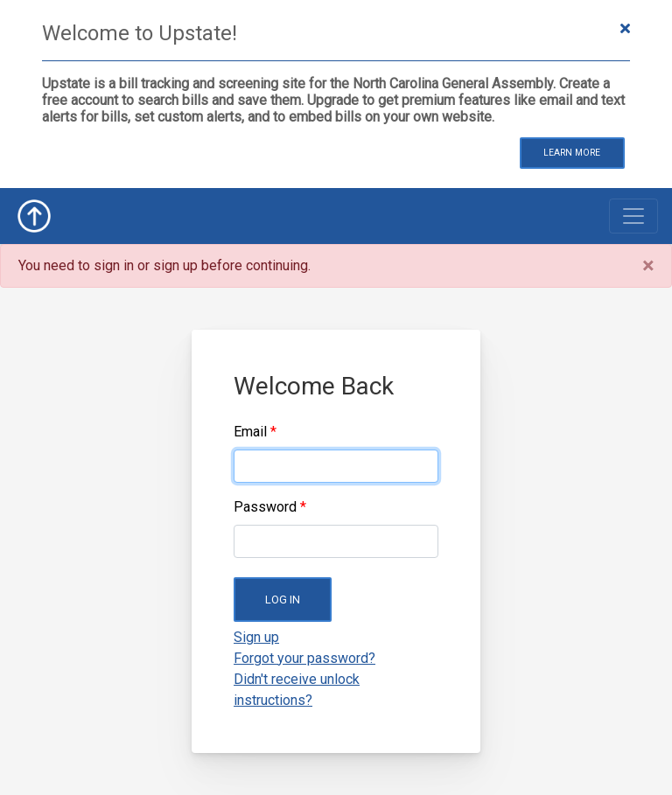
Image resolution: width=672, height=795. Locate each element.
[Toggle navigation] (633, 216)
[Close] (648, 266)
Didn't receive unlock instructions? (297, 690)
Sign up (256, 637)
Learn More (572, 153)
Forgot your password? (304, 658)
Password (265, 507)
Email (250, 432)
